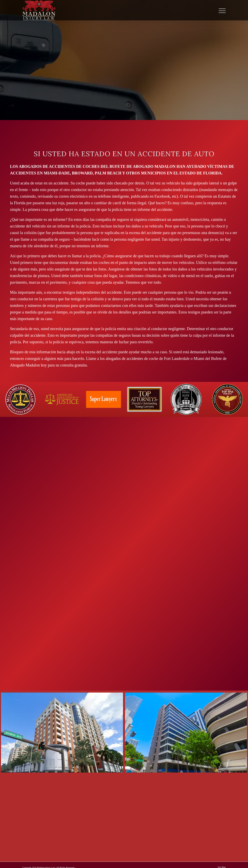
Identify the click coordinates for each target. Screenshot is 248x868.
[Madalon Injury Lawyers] (39, 10)
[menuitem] (221, 10)
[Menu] (221, 10)
